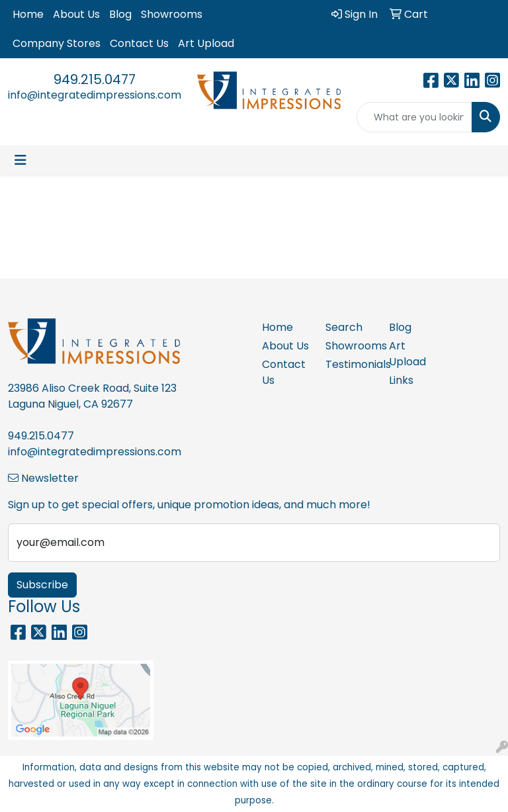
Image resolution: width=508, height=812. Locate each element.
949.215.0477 (95, 79)
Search (344, 327)
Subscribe (42, 585)
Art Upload (206, 43)
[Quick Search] (414, 117)
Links (401, 380)
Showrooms (172, 14)
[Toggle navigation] (21, 160)
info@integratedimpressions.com (95, 95)
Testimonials (349, 364)
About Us (76, 14)
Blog (120, 14)
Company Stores (57, 43)
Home (28, 14)
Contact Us (139, 43)
